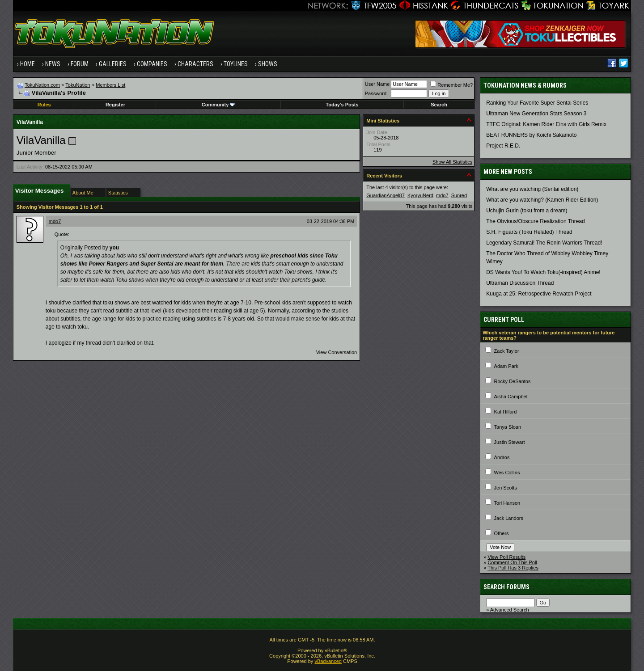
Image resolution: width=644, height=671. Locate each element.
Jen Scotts (506, 488)
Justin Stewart (510, 442)
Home (28, 64)
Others (502, 533)
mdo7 (55, 221)
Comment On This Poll (512, 562)
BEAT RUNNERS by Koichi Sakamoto (531, 135)
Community (218, 105)
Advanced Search (510, 610)
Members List (110, 85)
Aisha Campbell (511, 397)
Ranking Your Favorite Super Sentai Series (537, 103)
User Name (377, 84)
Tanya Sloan (508, 427)
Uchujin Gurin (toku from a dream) (527, 211)
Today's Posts (342, 105)
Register (115, 105)
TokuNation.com (42, 85)
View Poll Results (506, 557)
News (53, 64)
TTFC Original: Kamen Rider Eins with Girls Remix (546, 124)
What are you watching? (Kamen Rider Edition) (542, 200)
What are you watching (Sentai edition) (532, 189)
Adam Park (506, 366)
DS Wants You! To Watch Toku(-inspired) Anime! (543, 272)
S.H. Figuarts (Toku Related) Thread (529, 232)
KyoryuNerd (420, 195)
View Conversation (337, 352)
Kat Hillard (506, 412)
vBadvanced (328, 661)
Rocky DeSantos (513, 381)
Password (376, 93)
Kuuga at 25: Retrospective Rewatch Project (539, 294)
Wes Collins (507, 473)
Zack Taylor (507, 351)
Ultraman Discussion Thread (520, 283)
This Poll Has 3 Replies (513, 568)
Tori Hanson (507, 503)
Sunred (459, 195)
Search (439, 105)
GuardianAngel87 (386, 195)
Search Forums (506, 587)
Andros (502, 457)
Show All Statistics (452, 162)
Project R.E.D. (503, 146)
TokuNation (78, 85)
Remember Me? (451, 85)
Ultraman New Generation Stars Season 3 (536, 114)
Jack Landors (509, 518)
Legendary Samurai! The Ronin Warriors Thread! (544, 243)
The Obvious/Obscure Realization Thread (536, 221)
